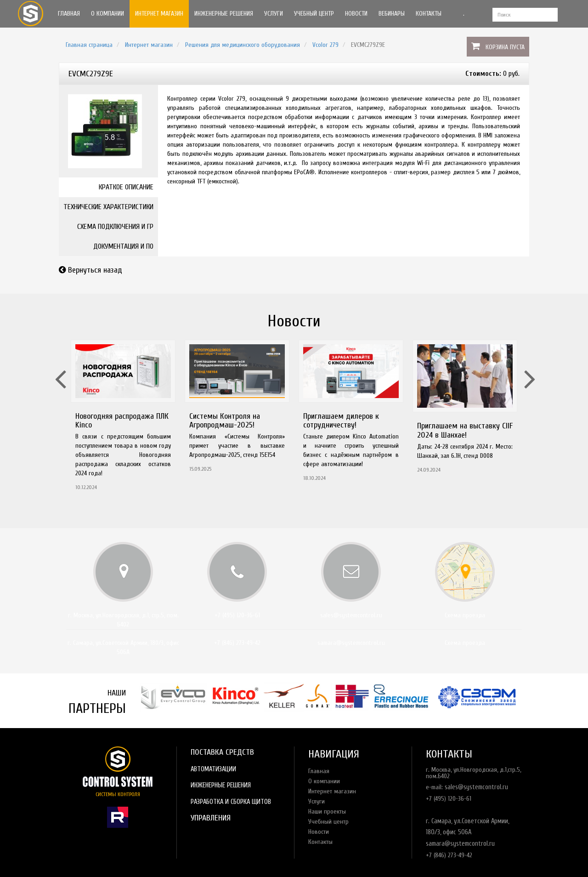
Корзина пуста (505, 47)
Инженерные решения (224, 14)
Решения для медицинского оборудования (243, 45)
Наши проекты (327, 812)
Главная (69, 14)
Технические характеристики (108, 207)
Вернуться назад (95, 270)
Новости (356, 14)
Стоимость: (483, 74)
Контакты (429, 14)
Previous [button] (59, 367)
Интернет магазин (159, 14)
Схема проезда (465, 615)
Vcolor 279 (325, 45)
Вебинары (392, 14)
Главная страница (89, 45)
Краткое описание (126, 187)
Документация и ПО (123, 246)
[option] (123, 418)
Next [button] (529, 367)
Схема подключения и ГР (115, 227)
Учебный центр (314, 14)
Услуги (274, 14)
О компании (107, 14)
